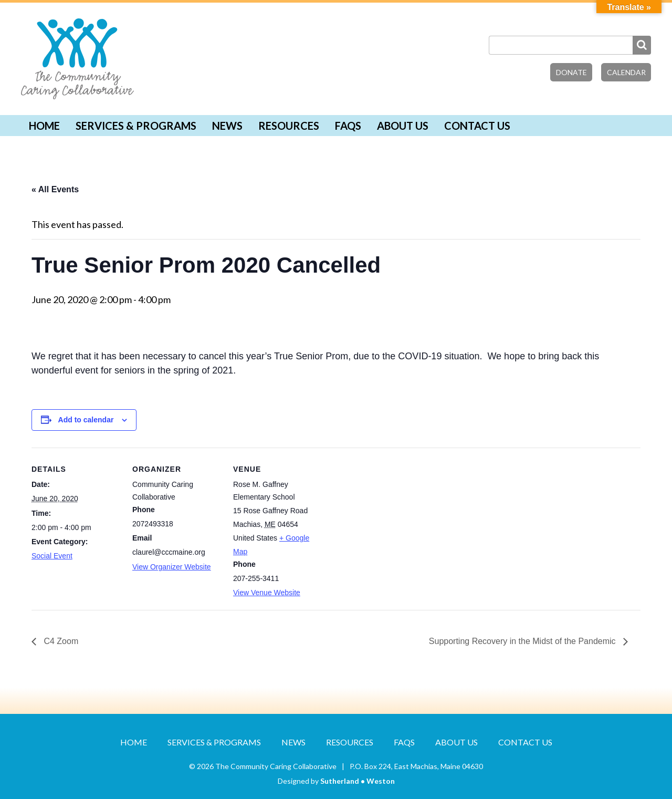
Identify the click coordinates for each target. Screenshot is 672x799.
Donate (571, 72)
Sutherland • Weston (358, 781)
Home (44, 126)
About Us (403, 126)
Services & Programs (136, 126)
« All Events (55, 189)
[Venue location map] (389, 520)
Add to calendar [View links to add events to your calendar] (86, 420)
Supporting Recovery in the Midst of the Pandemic (523, 641)
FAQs (348, 126)
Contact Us (477, 126)
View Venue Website (267, 593)
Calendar (626, 72)
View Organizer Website (172, 567)
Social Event (52, 556)
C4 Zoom (60, 641)
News (227, 126)
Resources (289, 126)
